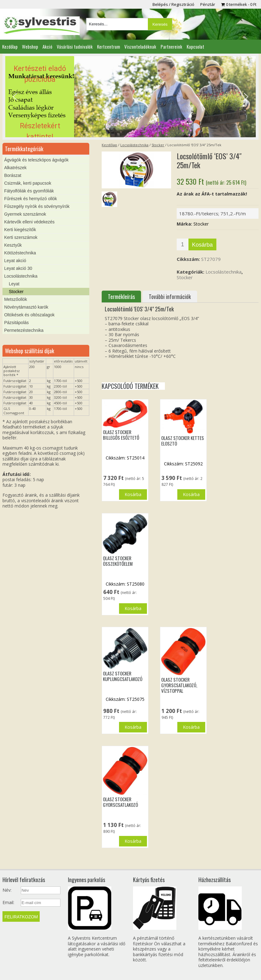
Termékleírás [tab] (121, 297)
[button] (131, 97)
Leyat (14, 284)
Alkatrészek (15, 168)
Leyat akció (15, 261)
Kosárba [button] (133, 494)
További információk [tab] (170, 297)
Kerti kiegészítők (20, 230)
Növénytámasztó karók (26, 307)
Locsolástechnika (134, 145)
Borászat (13, 175)
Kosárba (202, 245)
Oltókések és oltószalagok (29, 315)
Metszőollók (15, 299)
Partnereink (171, 46)
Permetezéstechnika (24, 330)
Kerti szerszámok (21, 237)
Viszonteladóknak (140, 46)
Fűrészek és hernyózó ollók (30, 199)
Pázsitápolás (16, 323)
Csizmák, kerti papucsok (28, 183)
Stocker (158, 145)
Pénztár (208, 4)
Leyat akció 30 (18, 268)
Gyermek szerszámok (25, 214)
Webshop (30, 46)
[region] (131, 97)
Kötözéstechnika (20, 253)
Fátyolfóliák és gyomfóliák (29, 191)
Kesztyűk (13, 245)
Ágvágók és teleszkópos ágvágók (36, 160)
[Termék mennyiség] (183, 244)
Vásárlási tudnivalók (75, 46)
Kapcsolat (195, 46)
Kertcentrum (108, 46)
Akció (47, 46)
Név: (7, 890)
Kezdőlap (10, 46)
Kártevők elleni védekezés (29, 222)
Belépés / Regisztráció (173, 4)
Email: (8, 903)
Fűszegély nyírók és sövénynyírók (37, 206)
